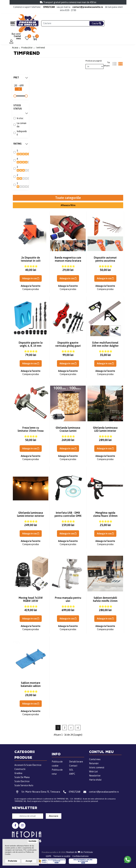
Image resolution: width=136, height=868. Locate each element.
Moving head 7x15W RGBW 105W (31, 599)
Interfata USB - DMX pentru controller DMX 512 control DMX (68, 516)
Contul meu (95, 759)
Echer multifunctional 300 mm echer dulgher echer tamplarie (105, 346)
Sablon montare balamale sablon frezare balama (31, 686)
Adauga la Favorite (31, 286)
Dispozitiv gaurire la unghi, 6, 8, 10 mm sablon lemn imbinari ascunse (31, 347)
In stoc (20, 118)
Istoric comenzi (97, 767)
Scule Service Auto (24, 785)
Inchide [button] (33, 841)
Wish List (93, 772)
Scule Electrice (22, 781)
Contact (73, 766)
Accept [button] (29, 861)
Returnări (94, 763)
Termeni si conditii (62, 856)
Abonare (54, 816)
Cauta (97, 23)
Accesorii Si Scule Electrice (28, 765)
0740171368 (49, 7)
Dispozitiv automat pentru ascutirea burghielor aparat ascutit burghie (105, 262)
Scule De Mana (22, 777)
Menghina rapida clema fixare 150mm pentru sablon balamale (105, 517)
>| (78, 728)
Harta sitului (95, 780)
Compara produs (31, 289)
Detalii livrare (76, 762)
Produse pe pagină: (94, 61)
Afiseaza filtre (68, 205)
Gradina (18, 773)
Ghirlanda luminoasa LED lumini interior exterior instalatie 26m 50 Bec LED (105, 432)
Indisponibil (22, 133)
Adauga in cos (31, 278)
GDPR (48, 856)
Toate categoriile (68, 198)
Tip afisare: (107, 64)
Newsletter (95, 776)
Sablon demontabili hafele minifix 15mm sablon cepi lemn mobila (105, 602)
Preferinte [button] (12, 861)
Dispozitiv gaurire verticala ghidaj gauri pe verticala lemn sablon (68, 347)
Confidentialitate (80, 856)
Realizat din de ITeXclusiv (80, 852)
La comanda (22, 125)
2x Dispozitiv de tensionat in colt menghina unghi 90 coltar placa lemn (31, 262)
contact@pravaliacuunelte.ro (88, 7)
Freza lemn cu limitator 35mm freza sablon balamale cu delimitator (31, 432)
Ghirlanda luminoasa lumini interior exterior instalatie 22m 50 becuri (31, 517)
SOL (71, 770)
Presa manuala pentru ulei (68, 599)
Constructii (20, 769)
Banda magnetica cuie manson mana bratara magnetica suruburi (68, 261)
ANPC (72, 774)
